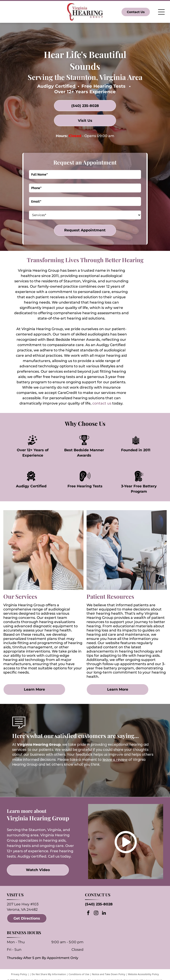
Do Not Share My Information (49, 974)
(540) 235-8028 (99, 904)
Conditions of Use (79, 974)
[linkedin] (104, 913)
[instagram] (96, 913)
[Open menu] (161, 12)
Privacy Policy (19, 974)
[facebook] (88, 913)
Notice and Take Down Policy (109, 974)
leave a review (115, 760)
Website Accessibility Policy (143, 974)
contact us (102, 403)
